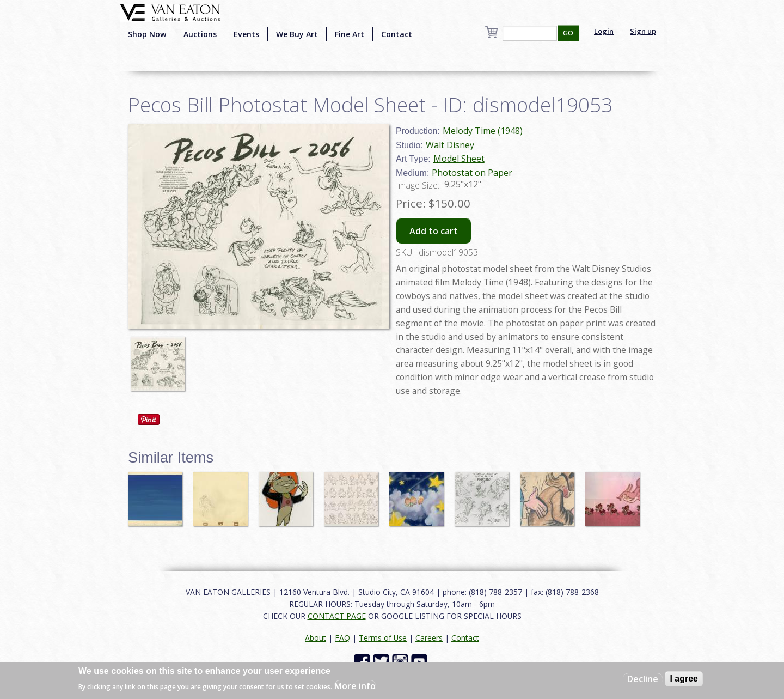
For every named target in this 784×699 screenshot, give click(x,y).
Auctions (200, 34)
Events (246, 34)
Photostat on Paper (472, 173)
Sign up (643, 31)
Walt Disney (450, 145)
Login (604, 31)
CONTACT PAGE (337, 616)
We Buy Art (297, 34)
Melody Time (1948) (483, 131)
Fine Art (350, 34)
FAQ (342, 638)
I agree (684, 679)
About (316, 638)
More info (355, 686)
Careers (429, 638)
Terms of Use (383, 638)
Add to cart (434, 231)
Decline (643, 679)
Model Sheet (459, 159)
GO (568, 33)
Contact (397, 34)
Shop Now (147, 34)
